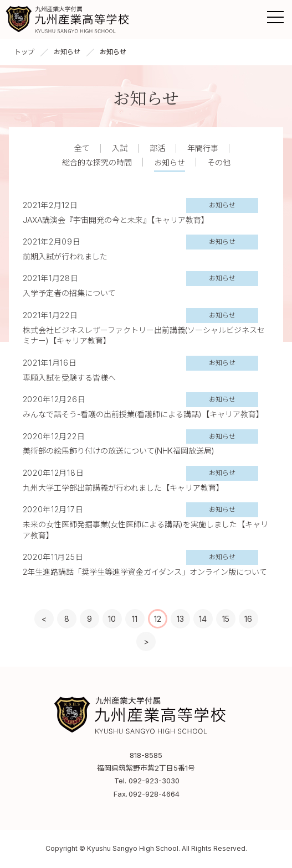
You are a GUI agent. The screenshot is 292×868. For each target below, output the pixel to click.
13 (180, 619)
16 (248, 619)
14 (203, 619)
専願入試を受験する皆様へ (69, 378)
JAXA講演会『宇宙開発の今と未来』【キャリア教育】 (116, 220)
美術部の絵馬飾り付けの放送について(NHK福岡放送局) (119, 451)
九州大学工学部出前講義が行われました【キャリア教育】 (123, 488)
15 (226, 619)
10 (112, 619)
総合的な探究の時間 (97, 162)
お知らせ (67, 52)
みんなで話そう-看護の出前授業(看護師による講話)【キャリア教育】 (143, 414)
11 (135, 619)
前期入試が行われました (65, 256)
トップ (24, 52)
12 (158, 619)
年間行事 (203, 148)
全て (82, 148)
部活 (157, 148)
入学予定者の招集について (69, 293)
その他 (219, 162)
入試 (120, 148)
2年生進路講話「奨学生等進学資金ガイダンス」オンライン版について (145, 572)
